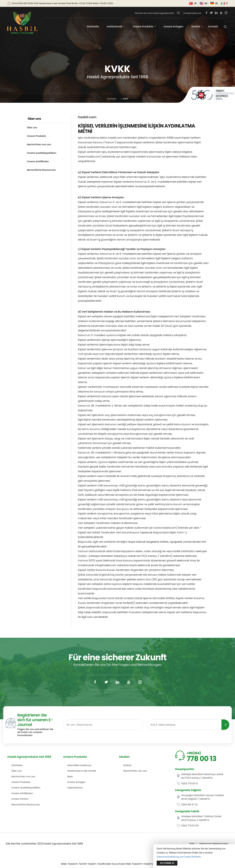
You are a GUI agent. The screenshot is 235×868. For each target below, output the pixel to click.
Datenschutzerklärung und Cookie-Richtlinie (179, 857)
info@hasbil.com (189, 13)
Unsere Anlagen (173, 26)
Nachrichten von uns (39, 144)
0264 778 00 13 (187, 783)
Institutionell (114, 26)
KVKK (192, 844)
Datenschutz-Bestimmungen (214, 844)
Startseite (93, 26)
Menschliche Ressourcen (41, 170)
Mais (70, 777)
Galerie (196, 26)
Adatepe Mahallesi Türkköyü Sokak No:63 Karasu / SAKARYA (199, 818)
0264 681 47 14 (187, 805)
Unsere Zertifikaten (38, 161)
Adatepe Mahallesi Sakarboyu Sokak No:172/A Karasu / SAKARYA (200, 776)
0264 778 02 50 (188, 826)
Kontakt (213, 26)
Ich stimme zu (167, 863)
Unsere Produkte (143, 26)
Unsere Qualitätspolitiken (42, 153)
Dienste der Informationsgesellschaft (154, 13)
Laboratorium (75, 788)
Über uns (32, 128)
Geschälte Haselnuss (79, 765)
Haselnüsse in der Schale (82, 771)
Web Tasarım (70, 864)
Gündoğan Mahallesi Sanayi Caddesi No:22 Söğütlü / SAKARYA (200, 797)
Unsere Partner (20, 799)
